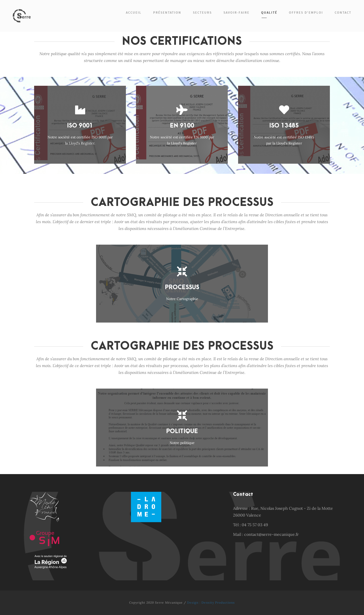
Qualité (269, 13)
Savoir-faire (236, 13)
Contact (343, 13)
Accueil (134, 13)
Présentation (167, 13)
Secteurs (202, 13)
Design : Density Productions (211, 602)
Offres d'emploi (306, 13)
